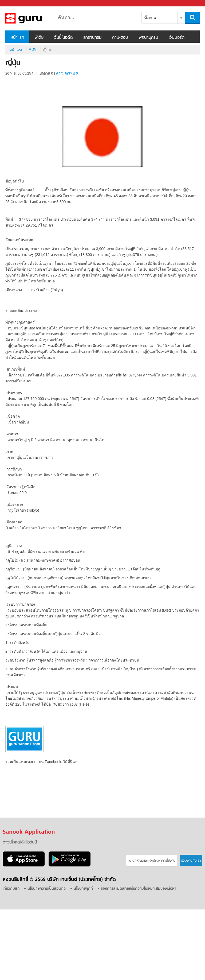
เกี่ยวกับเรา (11, 889)
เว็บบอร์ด (177, 38)
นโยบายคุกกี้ (83, 889)
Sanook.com (16, 3)
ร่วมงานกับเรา (191, 861)
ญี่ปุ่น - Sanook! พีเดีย (33, 18)
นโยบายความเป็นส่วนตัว (47, 889)
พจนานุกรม (148, 38)
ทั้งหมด (150, 18)
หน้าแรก (17, 38)
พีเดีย (39, 38)
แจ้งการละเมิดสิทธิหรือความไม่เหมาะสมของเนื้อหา (139, 889)
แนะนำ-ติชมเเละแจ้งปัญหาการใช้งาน (152, 861)
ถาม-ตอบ (120, 38)
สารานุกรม (92, 38)
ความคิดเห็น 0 (67, 73)
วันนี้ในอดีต (63, 38)
